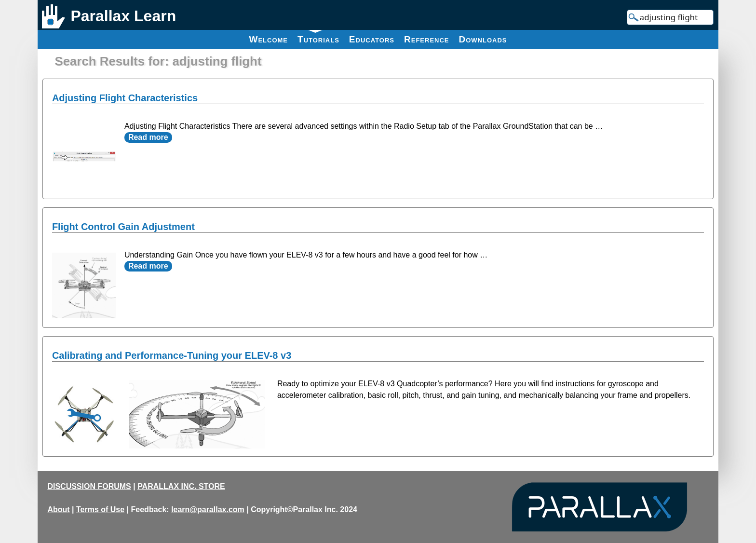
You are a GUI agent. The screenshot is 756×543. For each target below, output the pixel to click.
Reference (427, 39)
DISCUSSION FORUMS (89, 486)
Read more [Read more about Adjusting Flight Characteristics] (148, 137)
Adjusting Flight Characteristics (125, 98)
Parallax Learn (123, 16)
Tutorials (318, 37)
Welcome (268, 39)
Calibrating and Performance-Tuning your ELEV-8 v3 (172, 355)
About (58, 509)
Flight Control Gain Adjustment (123, 227)
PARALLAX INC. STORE (181, 486)
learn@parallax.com (208, 509)
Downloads (483, 39)
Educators (372, 39)
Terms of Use (100, 509)
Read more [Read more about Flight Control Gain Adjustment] (148, 266)
